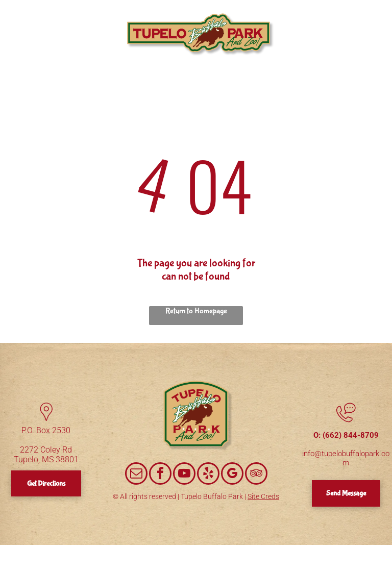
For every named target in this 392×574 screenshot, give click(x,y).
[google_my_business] (232, 475)
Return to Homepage (196, 311)
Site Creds (263, 496)
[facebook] (160, 475)
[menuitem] (62, 17)
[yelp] (208, 475)
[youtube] (184, 475)
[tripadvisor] (256, 475)
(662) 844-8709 (351, 435)
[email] (136, 475)
